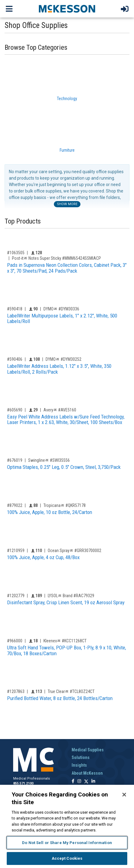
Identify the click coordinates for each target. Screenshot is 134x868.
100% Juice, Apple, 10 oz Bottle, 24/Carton (50, 512)
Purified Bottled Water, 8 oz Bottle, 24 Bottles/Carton (60, 698)
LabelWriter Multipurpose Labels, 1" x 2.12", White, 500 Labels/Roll (62, 319)
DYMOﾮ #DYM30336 (61, 309)
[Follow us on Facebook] (73, 782)
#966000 (15, 641)
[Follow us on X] (86, 782)
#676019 (15, 460)
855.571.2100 (23, 783)
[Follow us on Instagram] (79, 782)
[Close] (124, 795)
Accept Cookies (67, 858)
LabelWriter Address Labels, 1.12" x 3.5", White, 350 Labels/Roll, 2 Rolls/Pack (59, 369)
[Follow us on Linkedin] (93, 782)
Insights (79, 765)
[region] (67, 826)
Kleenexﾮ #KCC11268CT (65, 641)
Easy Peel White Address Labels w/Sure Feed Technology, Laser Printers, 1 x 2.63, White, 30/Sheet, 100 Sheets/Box (66, 420)
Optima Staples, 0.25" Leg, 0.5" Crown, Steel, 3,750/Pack (64, 467)
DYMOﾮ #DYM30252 (63, 359)
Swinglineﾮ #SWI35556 (49, 460)
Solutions (81, 757)
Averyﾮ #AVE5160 (60, 410)
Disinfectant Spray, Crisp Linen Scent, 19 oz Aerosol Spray (66, 602)
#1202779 (16, 596)
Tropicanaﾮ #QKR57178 (65, 505)
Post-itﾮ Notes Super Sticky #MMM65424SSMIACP (56, 258)
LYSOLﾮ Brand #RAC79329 (71, 596)
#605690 (15, 410)
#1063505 (16, 253)
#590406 (15, 359)
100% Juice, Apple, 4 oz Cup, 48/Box (43, 557)
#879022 (15, 505)
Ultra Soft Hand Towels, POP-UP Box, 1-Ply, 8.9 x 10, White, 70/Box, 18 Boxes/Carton (67, 650)
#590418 (15, 309)
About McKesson (87, 773)
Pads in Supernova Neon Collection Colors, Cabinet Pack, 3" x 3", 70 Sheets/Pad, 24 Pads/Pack (67, 268)
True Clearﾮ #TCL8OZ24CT (71, 691)
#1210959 (16, 551)
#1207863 (16, 691)
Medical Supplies (88, 750)
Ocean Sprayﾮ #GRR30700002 (74, 551)
